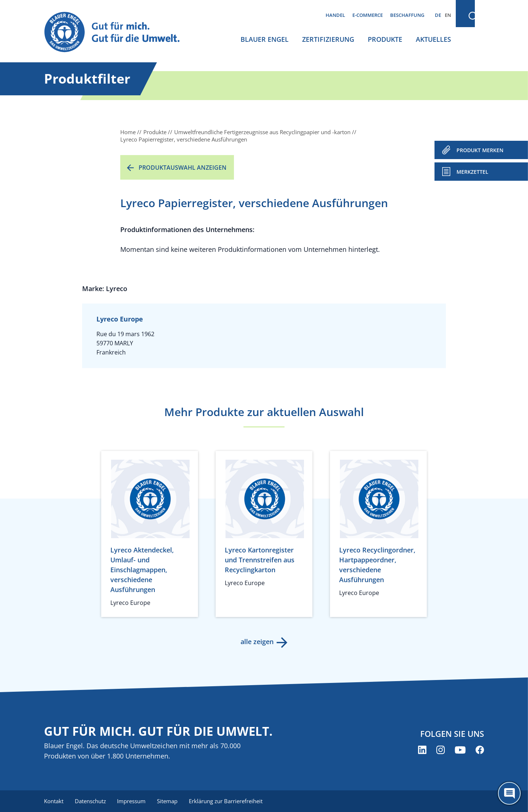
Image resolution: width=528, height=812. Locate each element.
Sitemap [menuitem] (169, 801)
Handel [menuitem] (335, 15)
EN (448, 15)
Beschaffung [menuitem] (407, 15)
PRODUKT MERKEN (480, 150)
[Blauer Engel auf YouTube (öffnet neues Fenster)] (460, 750)
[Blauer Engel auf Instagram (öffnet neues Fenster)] (441, 750)
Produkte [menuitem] (385, 39)
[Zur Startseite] (119, 32)
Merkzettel (472, 172)
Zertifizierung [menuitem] (328, 39)
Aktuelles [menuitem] (433, 39)
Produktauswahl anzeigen (183, 168)
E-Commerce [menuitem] (368, 15)
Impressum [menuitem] (132, 801)
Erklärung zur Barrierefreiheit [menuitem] (228, 801)
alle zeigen (257, 642)
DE (438, 15)
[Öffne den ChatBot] (509, 793)
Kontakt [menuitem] (54, 801)
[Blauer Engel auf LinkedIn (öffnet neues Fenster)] (422, 750)
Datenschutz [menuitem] (91, 801)
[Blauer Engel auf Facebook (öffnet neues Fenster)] (480, 750)
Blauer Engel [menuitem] (265, 39)
